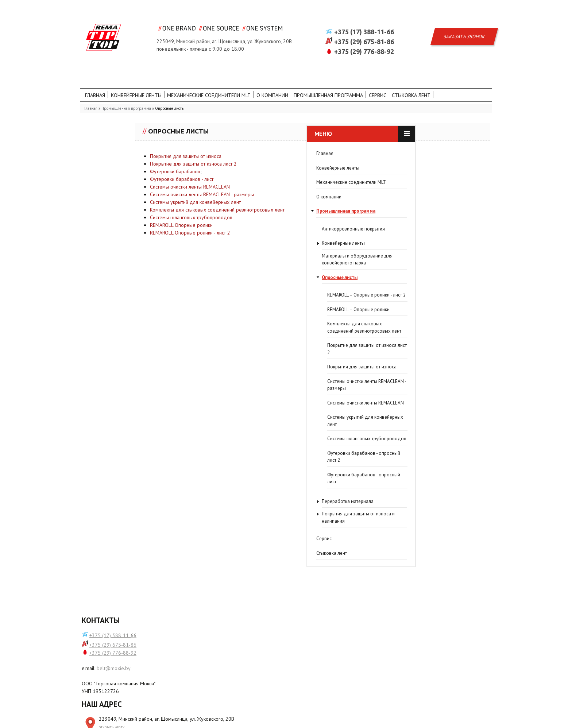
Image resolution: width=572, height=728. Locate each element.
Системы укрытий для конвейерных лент (260, 213)
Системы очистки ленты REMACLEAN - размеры (267, 205)
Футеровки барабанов (240, 182)
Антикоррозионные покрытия (129, 233)
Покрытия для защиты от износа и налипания (134, 522)
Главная (101, 81)
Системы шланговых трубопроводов (256, 228)
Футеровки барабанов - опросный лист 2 (139, 461)
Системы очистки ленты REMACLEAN (255, 198)
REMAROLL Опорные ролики (246, 236)
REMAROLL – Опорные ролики (134, 314)
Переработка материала (123, 506)
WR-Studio (480, 720)
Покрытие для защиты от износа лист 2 (258, 175)
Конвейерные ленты (151, 81)
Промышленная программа (382, 81)
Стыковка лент (112, 94)
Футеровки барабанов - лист (247, 190)
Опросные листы (115, 282)
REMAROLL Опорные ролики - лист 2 (255, 244)
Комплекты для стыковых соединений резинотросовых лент (282, 221)
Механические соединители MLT (239, 81)
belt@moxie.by (114, 677)
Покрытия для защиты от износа (251, 167)
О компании (315, 81)
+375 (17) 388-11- (110, 644)
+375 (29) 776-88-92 (364, 35)
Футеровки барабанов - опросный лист (139, 483)
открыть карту (216, 659)
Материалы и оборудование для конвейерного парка (132, 264)
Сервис (441, 81)
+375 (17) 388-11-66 (364, 16)
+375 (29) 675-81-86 (364, 26)
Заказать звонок (464, 21)
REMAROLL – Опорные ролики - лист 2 (142, 300)
